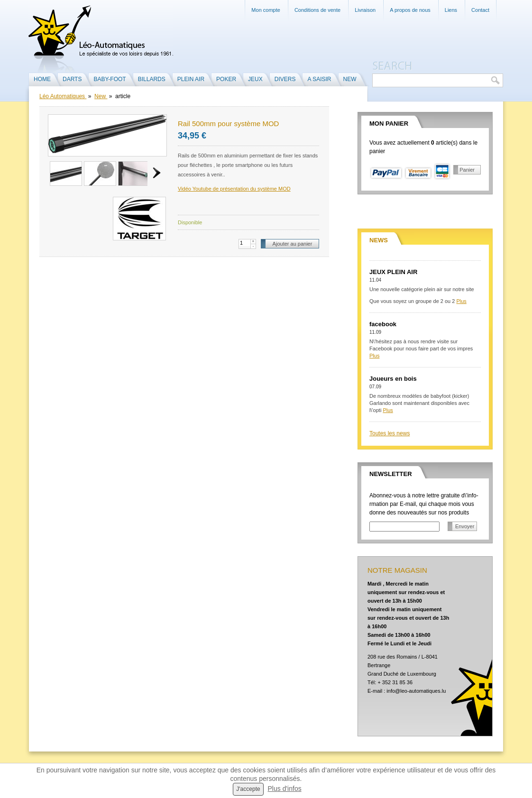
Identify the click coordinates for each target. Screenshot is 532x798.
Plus (461, 301)
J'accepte (248, 789)
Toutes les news (390, 433)
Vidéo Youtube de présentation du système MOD (234, 189)
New (101, 96)
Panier (467, 170)
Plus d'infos (285, 789)
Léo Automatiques (63, 96)
